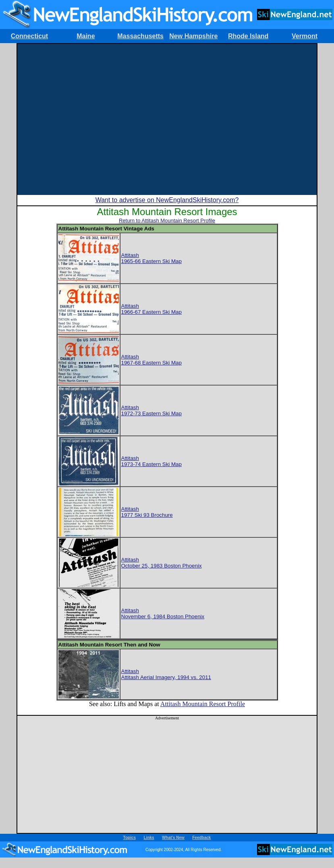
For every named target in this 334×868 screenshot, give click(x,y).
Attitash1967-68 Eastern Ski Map (151, 360)
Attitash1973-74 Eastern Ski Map (151, 461)
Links (149, 838)
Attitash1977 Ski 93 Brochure (147, 512)
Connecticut (29, 36)
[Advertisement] (76, 119)
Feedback (201, 838)
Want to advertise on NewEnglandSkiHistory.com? (167, 200)
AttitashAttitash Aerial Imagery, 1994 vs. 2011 (166, 674)
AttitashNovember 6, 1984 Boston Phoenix (163, 613)
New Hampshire (193, 36)
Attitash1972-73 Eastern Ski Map (151, 410)
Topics (130, 838)
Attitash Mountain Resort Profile (203, 704)
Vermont (305, 36)
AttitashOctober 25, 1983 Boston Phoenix (162, 563)
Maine (86, 36)
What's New (173, 838)
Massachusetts (140, 36)
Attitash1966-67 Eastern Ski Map (151, 309)
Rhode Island (248, 36)
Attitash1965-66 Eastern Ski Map (151, 258)
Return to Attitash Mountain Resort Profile (167, 221)
